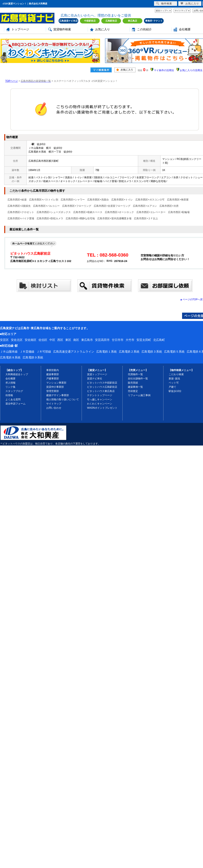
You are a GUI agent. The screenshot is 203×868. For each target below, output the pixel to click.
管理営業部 (53, 391)
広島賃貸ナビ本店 (68, 21)
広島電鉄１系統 (107, 352)
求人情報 (10, 383)
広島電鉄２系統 (129, 352)
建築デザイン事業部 (58, 395)
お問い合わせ (54, 408)
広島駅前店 (111, 21)
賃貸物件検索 (62, 29)
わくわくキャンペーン (100, 404)
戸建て (172, 387)
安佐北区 (17, 340)
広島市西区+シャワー (73, 200)
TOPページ (12, 81)
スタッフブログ (14, 391)
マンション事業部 (56, 383)
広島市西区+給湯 (17, 200)
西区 (60, 340)
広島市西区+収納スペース (88, 212)
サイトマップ (181, 11)
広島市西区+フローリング (77, 206)
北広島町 (159, 340)
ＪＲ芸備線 (27, 352)
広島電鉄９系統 (33, 357)
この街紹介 (144, 29)
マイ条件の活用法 (164, 70)
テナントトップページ (100, 395)
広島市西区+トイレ (122, 200)
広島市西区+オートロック (119, 212)
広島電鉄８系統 (10, 357)
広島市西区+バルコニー (46, 206)
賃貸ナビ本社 (95, 379)
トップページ (20, 29)
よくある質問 (13, 399)
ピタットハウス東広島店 (101, 391)
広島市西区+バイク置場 (21, 218)
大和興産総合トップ (17, 374)
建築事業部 (53, 374)
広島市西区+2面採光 (19, 206)
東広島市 (87, 340)
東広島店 (132, 21)
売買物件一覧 (135, 374)
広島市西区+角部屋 (178, 200)
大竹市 (130, 340)
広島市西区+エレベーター (151, 212)
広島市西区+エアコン (145, 206)
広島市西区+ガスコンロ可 (150, 200)
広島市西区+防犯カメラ (50, 218)
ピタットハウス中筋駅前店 (102, 383)
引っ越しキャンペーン (100, 399)
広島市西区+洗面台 (98, 200)
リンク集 (10, 387)
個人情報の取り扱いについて (63, 399)
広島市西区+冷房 (169, 206)
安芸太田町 (144, 340)
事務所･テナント (154, 21)
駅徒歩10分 (175, 391)
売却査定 (133, 391)
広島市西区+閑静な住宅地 (80, 218)
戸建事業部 (53, 379)
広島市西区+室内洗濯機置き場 (114, 218)
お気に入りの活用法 (191, 70)
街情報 (9, 395)
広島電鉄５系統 (174, 352)
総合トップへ (162, 11)
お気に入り (103, 29)
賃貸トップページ (97, 374)
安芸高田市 (102, 340)
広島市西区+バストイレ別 (44, 200)
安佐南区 (31, 340)
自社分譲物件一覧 (138, 379)
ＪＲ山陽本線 (9, 352)
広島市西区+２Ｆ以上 (146, 218)
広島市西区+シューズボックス (54, 212)
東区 (68, 340)
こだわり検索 (176, 374)
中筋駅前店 (90, 21)
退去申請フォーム (15, 404)
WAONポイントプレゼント (102, 408)
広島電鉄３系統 (152, 352)
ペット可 (174, 383)
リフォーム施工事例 (139, 395)
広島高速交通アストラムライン (74, 352)
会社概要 (185, 29)
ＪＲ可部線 (44, 352)
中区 (52, 340)
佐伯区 (43, 340)
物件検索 (164, 3)
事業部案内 (53, 370)
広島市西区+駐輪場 (179, 212)
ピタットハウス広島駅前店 (102, 387)
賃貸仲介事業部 (55, 387)
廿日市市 (118, 340)
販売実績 (133, 383)
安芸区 (4, 340)
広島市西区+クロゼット (21, 212)
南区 (76, 340)
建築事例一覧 (135, 387)
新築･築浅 (174, 379)
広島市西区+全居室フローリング (112, 206)
